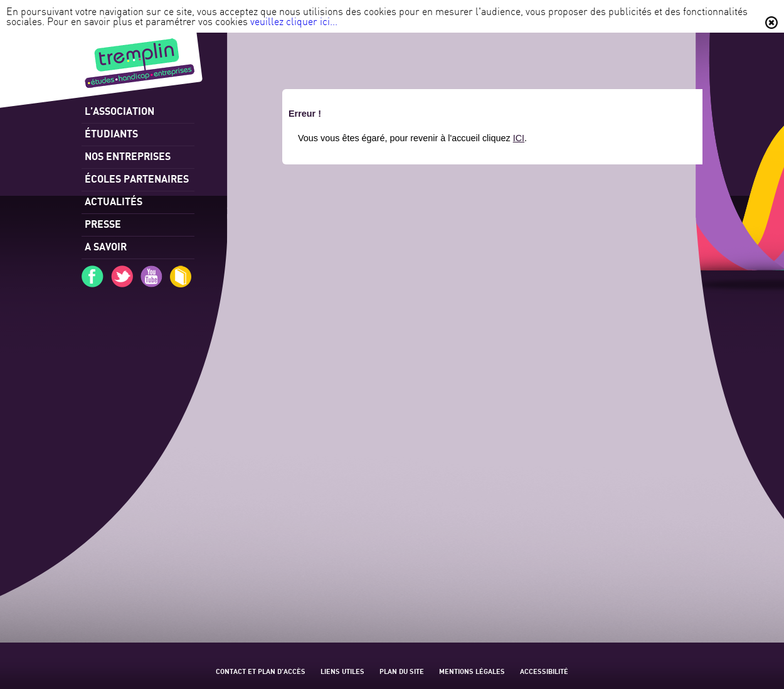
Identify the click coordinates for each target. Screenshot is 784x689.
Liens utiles (342, 671)
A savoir (106, 246)
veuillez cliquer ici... (294, 21)
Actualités (114, 201)
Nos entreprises (128, 156)
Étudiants (111, 133)
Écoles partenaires (137, 179)
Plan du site (402, 671)
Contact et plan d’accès (261, 671)
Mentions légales (472, 671)
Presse (103, 224)
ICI (519, 138)
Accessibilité (544, 671)
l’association (119, 111)
